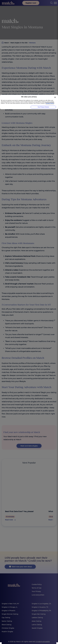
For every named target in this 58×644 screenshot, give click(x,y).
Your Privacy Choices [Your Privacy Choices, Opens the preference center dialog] (43, 107)
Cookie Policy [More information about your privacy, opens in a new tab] (50, 103)
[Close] (55, 97)
